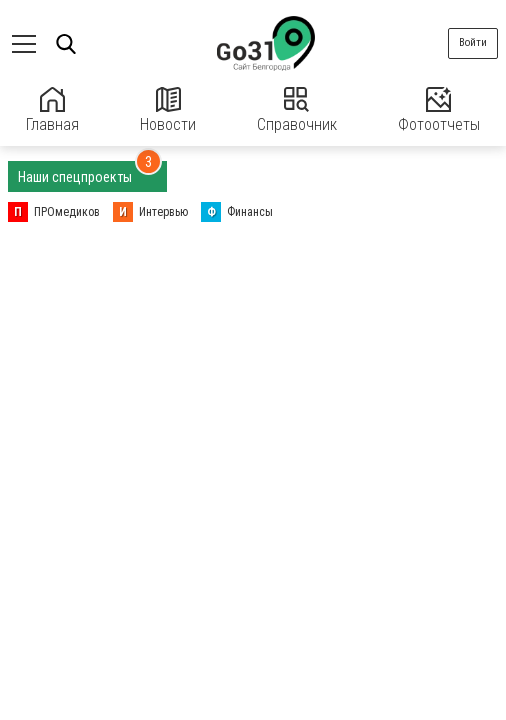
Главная (52, 110)
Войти (473, 42)
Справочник (297, 110)
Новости (168, 110)
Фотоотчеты (439, 110)
